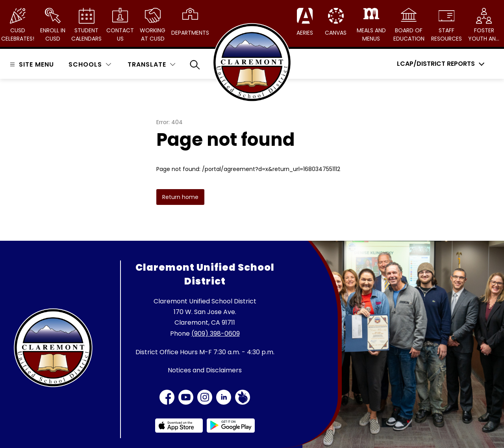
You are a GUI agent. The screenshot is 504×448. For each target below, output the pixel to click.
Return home (180, 197)
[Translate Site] (151, 64)
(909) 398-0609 (216, 334)
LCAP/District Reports (436, 64)
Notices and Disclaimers (205, 370)
